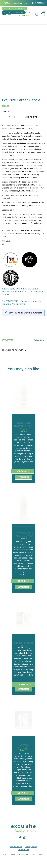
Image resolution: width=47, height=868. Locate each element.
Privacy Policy (31, 847)
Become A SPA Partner (14, 9)
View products (23, 684)
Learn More (24, 477)
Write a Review (39, 340)
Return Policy (16, 847)
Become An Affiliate (14, 12)
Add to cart (31, 117)
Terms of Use (24, 850)
